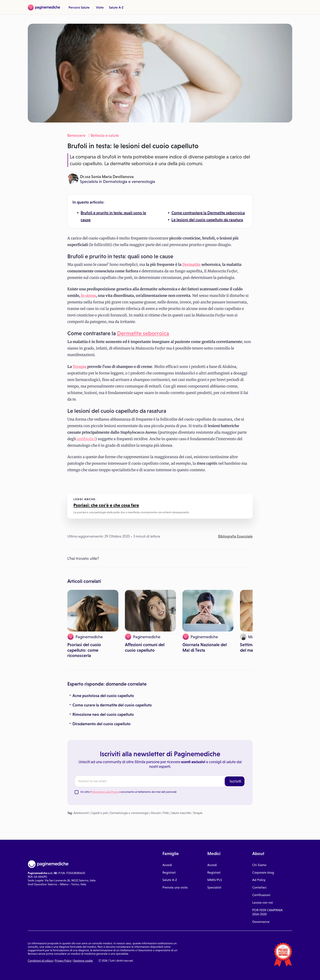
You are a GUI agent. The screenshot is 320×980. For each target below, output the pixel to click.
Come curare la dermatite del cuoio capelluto (112, 705)
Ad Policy (259, 880)
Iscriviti (235, 781)
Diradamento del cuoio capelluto (102, 724)
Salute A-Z (116, 7)
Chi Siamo (259, 865)
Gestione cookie (83, 961)
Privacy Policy (63, 961)
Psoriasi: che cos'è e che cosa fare (106, 505)
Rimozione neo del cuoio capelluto (103, 714)
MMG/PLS (215, 880)
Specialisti (214, 887)
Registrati (169, 873)
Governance (261, 922)
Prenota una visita (175, 887)
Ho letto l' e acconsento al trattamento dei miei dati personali (128, 792)
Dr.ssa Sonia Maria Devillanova (107, 177)
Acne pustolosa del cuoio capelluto (103, 696)
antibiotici (86, 439)
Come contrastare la (189, 213)
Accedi (167, 865)
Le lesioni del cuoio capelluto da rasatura (207, 220)
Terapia (79, 367)
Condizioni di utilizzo (40, 961)
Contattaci (259, 887)
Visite (100, 7)
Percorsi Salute (79, 7)
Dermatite (191, 264)
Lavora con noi (263, 903)
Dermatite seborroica (226, 213)
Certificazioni (261, 895)
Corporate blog (263, 873)
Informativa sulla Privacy (105, 792)
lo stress (88, 296)
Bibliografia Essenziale (235, 536)
